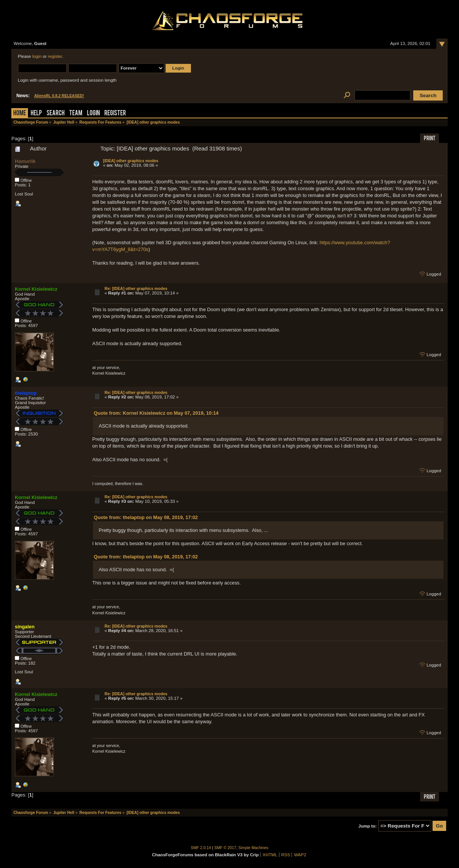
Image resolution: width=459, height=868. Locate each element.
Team (76, 114)
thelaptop (26, 393)
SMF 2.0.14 (201, 848)
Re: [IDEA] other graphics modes (136, 288)
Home (20, 114)
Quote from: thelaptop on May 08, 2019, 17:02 (146, 517)
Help (36, 114)
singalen (25, 627)
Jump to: (368, 826)
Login (93, 114)
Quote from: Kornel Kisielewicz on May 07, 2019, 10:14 (156, 413)
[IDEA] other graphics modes (130, 161)
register (55, 56)
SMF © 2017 (225, 848)
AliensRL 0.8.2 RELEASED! (59, 96)
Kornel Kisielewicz (36, 289)
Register (115, 114)
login (37, 56)
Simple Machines (254, 848)
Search (56, 114)
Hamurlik (25, 161)
